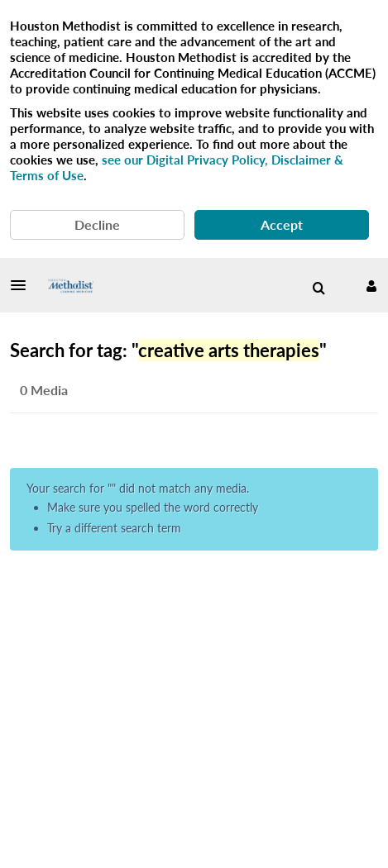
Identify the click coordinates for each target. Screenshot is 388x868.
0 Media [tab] (44, 390)
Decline (97, 224)
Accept (282, 224)
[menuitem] (319, 289)
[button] (23, 285)
